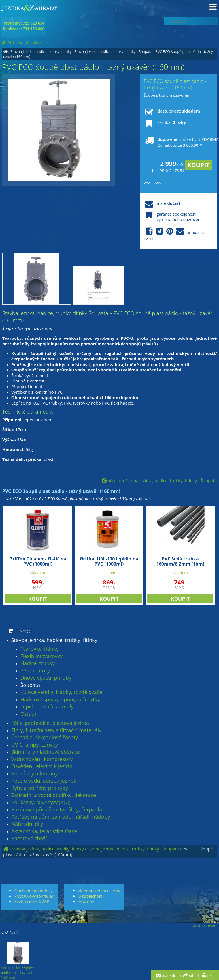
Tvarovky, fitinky (40, 649)
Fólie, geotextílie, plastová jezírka (50, 723)
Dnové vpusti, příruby (46, 678)
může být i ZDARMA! (178, 142)
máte (162, 203)
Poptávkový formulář (34, 896)
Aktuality (86, 901)
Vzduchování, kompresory (42, 759)
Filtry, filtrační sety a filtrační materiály (56, 730)
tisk (210, 976)
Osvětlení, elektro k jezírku (43, 766)
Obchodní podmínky (33, 891)
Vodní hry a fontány (35, 774)
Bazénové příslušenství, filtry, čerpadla (57, 810)
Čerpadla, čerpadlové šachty (45, 738)
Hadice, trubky (38, 663)
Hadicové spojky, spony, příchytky (60, 700)
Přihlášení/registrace (25, 42)
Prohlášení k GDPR (32, 901)
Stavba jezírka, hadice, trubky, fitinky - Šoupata (113, 51)
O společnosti (91, 896)
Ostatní (29, 714)
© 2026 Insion (205, 926)
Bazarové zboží (29, 839)
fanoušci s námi (174, 234)
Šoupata (30, 685)
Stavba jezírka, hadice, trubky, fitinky (41, 51)
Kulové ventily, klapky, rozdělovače (61, 692)
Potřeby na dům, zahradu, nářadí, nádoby (61, 817)
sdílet (193, 976)
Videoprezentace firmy (99, 891)
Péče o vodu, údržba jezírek (44, 781)
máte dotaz (171, 976)
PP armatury (35, 671)
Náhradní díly (27, 824)
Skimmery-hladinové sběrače (46, 752)
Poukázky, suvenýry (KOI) (41, 803)
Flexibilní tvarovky (42, 656)
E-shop (19, 631)
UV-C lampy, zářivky (35, 745)
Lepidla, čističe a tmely (47, 707)
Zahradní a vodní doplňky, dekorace (54, 795)
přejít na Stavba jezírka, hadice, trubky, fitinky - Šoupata (159, 480)
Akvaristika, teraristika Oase (44, 831)
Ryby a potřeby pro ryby (40, 788)
